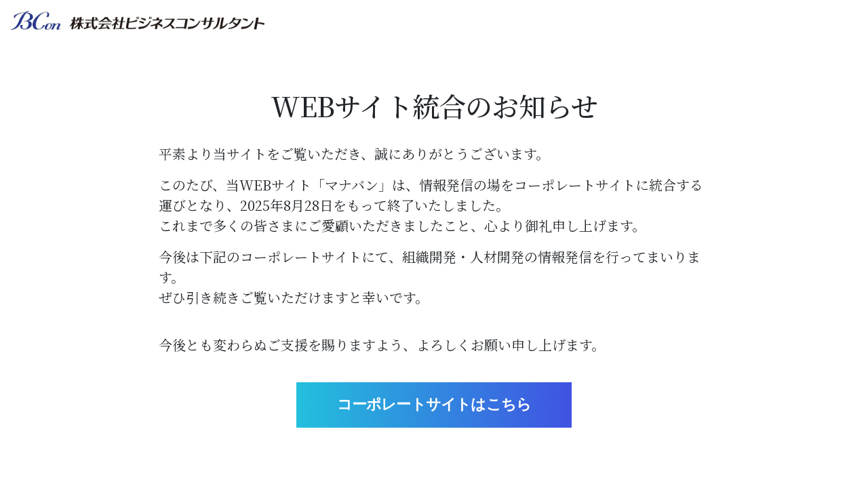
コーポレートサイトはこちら (434, 404)
